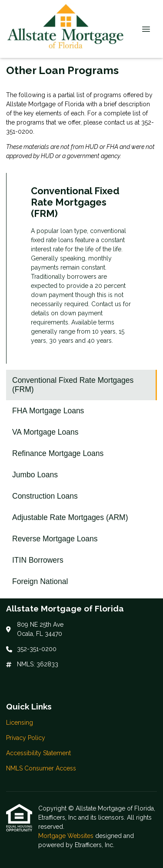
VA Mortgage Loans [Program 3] (45, 432)
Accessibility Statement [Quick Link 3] (38, 753)
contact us (118, 122)
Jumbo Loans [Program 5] (35, 475)
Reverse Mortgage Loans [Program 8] (55, 539)
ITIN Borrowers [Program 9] (38, 560)
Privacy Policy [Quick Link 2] (26, 738)
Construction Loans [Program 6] (45, 496)
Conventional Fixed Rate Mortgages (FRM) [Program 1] (73, 385)
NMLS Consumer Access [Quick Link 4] (41, 768)
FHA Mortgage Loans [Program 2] (48, 411)
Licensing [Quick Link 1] (20, 723)
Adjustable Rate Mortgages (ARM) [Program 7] (70, 517)
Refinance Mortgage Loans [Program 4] (58, 453)
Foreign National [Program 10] (40, 581)
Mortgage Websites (67, 836)
